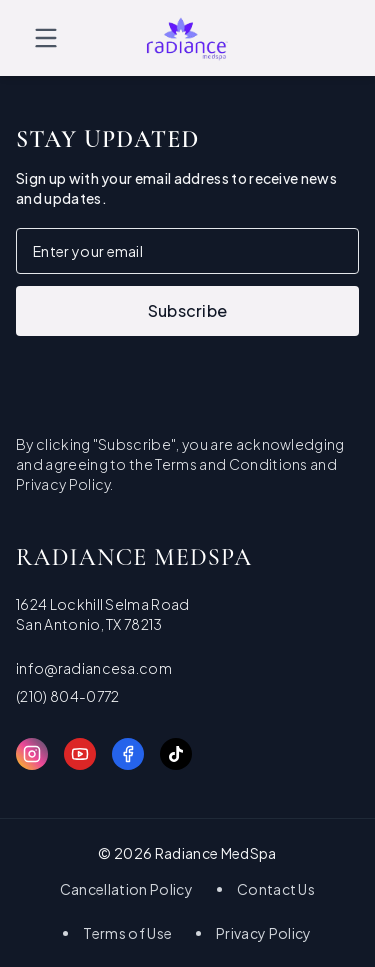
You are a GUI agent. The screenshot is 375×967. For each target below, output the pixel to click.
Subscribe (188, 310)
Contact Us (276, 889)
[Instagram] (32, 754)
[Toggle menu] (46, 38)
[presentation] (168, 375)
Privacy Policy (263, 933)
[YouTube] (80, 754)
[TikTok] (176, 754)
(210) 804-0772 (67, 696)
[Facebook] (128, 754)
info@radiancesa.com (94, 668)
